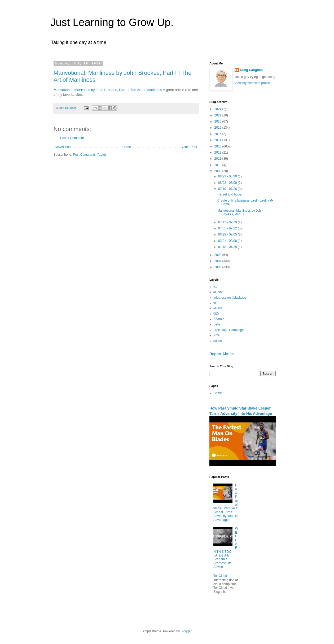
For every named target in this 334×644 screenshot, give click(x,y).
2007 (218, 261)
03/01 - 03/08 (228, 241)
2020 (218, 121)
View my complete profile (252, 83)
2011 (218, 159)
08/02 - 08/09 (228, 183)
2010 (218, 165)
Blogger (186, 631)
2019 (218, 128)
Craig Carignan (251, 70)
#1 (215, 287)
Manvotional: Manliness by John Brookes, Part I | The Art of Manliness (108, 90)
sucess (218, 341)
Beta (217, 324)
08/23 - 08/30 (228, 176)
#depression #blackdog (230, 298)
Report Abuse (221, 354)
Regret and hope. (230, 194)
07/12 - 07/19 (228, 222)
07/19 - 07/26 (228, 189)
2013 (218, 146)
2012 (218, 153)
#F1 (216, 303)
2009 (218, 171)
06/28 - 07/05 (228, 234)
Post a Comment (72, 138)
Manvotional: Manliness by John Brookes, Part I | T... (240, 212)
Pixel (217, 335)
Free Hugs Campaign (228, 330)
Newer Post (63, 147)
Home (127, 147)
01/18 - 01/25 (228, 247)
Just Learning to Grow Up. (112, 22)
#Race (218, 308)
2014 (218, 140)
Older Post (189, 147)
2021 (218, 115)
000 (216, 314)
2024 (218, 109)
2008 (218, 255)
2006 (218, 267)
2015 (218, 134)
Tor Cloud (220, 576)
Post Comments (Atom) (89, 155)
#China (218, 292)
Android (219, 319)
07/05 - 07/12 (228, 228)
